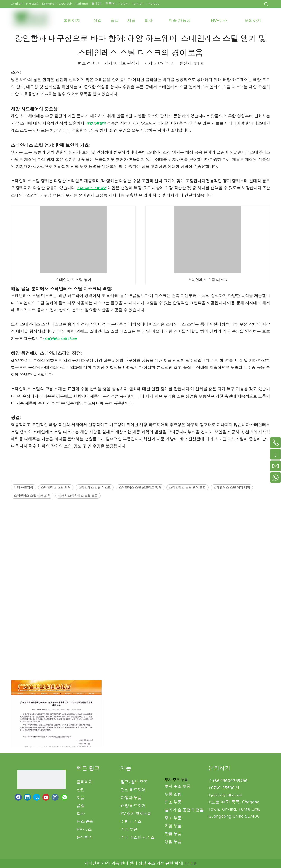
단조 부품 (173, 802)
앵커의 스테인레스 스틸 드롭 (78, 495)
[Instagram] (55, 797)
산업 (81, 790)
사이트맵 (191, 863)
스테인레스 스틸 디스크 (95, 487)
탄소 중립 (85, 821)
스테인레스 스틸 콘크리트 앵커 (140, 487)
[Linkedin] (27, 797)
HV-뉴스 (84, 829)
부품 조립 (173, 794)
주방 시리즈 (131, 821)
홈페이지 (85, 782)
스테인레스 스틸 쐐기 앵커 (232, 487)
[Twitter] (37, 797)
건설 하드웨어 (133, 790)
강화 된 (198, 63)
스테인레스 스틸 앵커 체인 (32, 495)
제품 (81, 798)
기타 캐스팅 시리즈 (138, 837)
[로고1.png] (41, 779)
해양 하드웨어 (23, 487)
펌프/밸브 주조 (134, 782)
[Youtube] (46, 797)
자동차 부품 (131, 798)
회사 (81, 813)
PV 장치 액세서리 (136, 813)
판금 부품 (173, 834)
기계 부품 (129, 829)
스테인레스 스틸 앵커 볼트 (187, 487)
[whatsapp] (64, 797)
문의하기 (85, 837)
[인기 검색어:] (266, 4)
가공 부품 (173, 826)
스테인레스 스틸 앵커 (56, 487)
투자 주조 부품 (178, 786)
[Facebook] (18, 797)
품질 (81, 805)
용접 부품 (173, 842)
